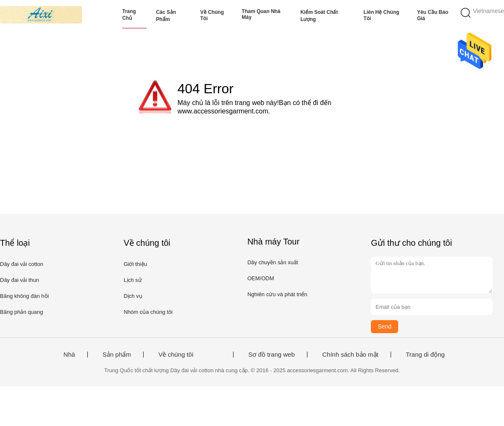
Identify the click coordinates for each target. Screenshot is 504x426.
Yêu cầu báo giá (433, 15)
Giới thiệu (135, 264)
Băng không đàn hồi (24, 296)
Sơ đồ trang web (272, 355)
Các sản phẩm (166, 16)
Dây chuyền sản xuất (273, 262)
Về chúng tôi (212, 15)
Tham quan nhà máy (261, 14)
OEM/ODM (261, 278)
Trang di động (425, 355)
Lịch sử (133, 280)
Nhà (69, 355)
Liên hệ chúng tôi (382, 15)
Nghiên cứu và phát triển (277, 294)
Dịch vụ (133, 296)
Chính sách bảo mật (350, 355)
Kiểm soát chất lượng (319, 16)
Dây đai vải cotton (22, 264)
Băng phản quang (21, 312)
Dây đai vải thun (20, 280)
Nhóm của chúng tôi (148, 312)
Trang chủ (129, 15)
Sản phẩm (117, 355)
